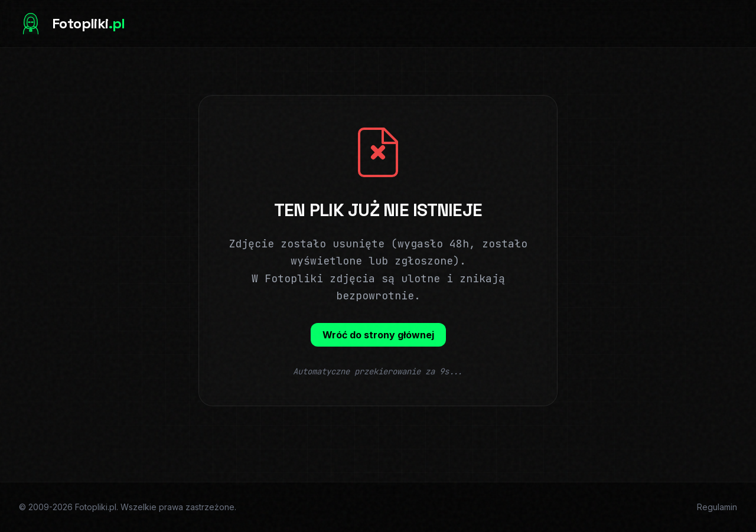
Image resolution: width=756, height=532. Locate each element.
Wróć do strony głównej (378, 335)
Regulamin (717, 507)
